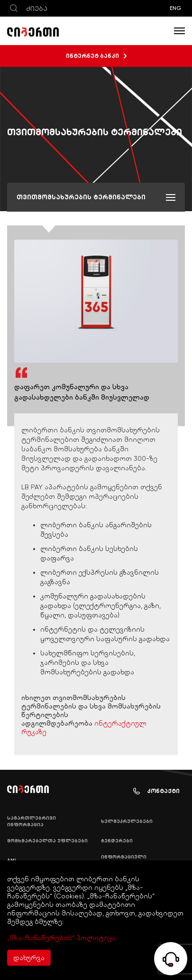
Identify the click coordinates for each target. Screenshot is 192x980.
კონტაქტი (156, 791)
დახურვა (29, 958)
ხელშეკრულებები (127, 821)
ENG (175, 8)
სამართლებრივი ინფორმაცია (32, 821)
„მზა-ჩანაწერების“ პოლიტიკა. (62, 938)
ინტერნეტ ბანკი (96, 56)
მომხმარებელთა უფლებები (47, 841)
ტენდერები (117, 841)
